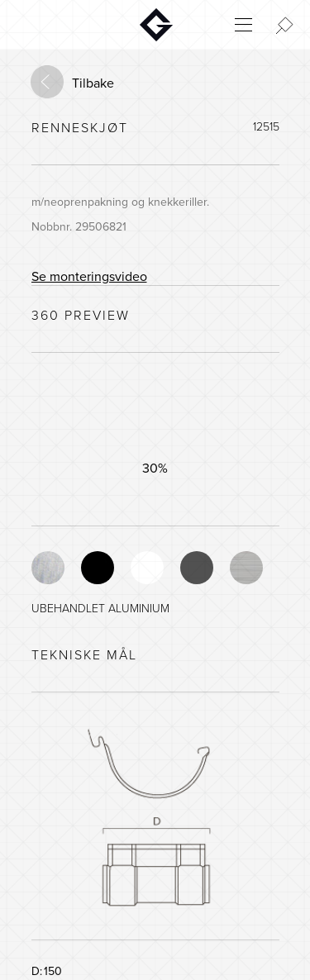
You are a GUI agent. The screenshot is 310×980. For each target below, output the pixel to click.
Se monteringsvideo (89, 277)
